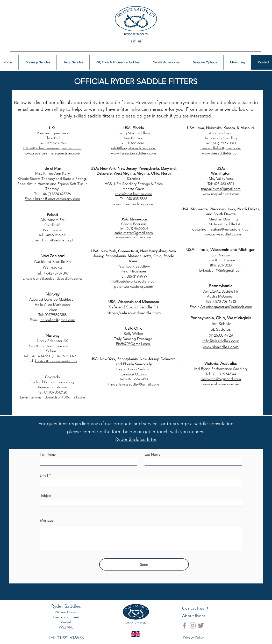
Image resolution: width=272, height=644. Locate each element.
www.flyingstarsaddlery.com (134, 153)
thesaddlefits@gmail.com (221, 148)
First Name (48, 454)
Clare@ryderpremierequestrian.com (52, 148)
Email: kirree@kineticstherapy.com (52, 199)
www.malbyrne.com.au (221, 384)
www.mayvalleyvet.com (221, 194)
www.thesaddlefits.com (221, 153)
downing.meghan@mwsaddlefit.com (222, 229)
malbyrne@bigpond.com (221, 379)
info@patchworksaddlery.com (134, 281)
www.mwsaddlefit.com (210, 234)
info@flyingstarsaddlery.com (134, 148)
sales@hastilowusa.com (134, 194)
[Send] (144, 564)
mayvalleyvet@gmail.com (221, 189)
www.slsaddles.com (221, 347)
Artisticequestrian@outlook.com (226, 307)
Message (47, 520)
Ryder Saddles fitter (136, 439)
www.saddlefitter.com (134, 237)
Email (44, 475)
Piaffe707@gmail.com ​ (134, 344)
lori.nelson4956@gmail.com (221, 270)
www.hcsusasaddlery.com (134, 204)
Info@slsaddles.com (221, 341)
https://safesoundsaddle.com (134, 313)
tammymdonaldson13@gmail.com (58, 397)
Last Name (152, 454)
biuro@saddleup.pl (58, 240)
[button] (252, 12)
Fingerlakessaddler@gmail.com (134, 384)
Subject (46, 496)
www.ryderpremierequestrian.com (52, 153)
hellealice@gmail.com (58, 320)
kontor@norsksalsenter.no (56, 361)
